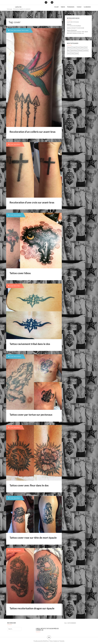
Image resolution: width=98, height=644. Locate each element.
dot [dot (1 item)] (86, 48)
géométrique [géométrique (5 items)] (74, 50)
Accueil (56, 7)
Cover (12, 30)
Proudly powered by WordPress (41, 641)
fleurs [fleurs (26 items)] (69, 50)
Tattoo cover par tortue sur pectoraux (31, 415)
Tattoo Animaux (17, 30)
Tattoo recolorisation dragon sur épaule (32, 608)
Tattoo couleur (25, 30)
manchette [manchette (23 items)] (86, 50)
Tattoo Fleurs (17, 427)
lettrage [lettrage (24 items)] (80, 50)
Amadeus (56, 641)
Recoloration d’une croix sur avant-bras (32, 202)
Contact (79, 7)
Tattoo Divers (17, 144)
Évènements (71, 7)
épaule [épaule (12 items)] (77, 53)
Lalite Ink (18, 7)
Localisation (87, 7)
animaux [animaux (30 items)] (69, 48)
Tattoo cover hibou (20, 273)
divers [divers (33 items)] (83, 48)
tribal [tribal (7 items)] (73, 53)
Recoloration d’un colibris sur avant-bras (33, 132)
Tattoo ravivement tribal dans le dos (30, 344)
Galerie (63, 7)
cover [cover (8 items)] (78, 48)
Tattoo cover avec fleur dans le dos (29, 485)
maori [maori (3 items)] (69, 53)
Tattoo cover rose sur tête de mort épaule (33, 538)
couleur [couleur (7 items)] (74, 48)
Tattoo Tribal (17, 286)
